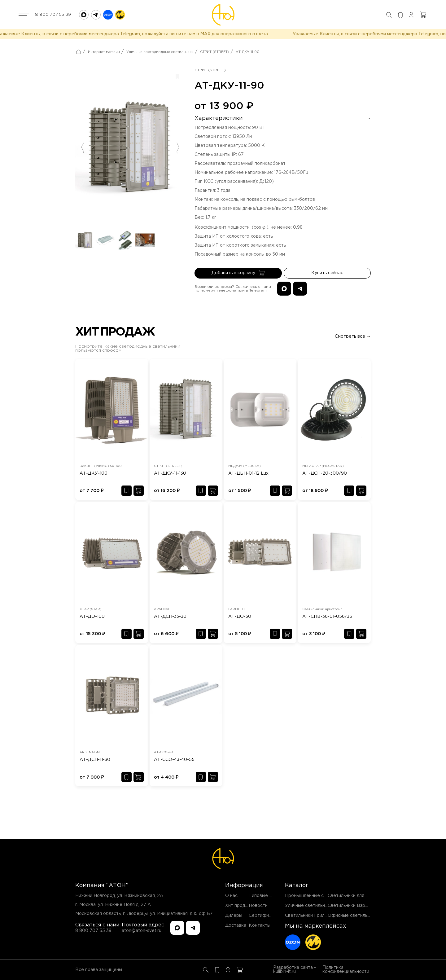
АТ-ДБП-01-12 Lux (248, 473)
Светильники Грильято (310, 916)
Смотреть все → (353, 336)
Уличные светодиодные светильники (160, 52)
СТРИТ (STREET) (215, 52)
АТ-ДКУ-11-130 (170, 473)
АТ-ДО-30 (240, 617)
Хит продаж (238, 906)
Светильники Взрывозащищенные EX (368, 906)
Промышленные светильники (317, 896)
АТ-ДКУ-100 (94, 473)
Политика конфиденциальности (346, 970)
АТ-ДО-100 (92, 617)
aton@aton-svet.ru (142, 931)
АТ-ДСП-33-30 (170, 617)
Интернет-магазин (104, 52)
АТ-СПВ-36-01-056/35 (327, 617)
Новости (258, 906)
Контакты (260, 925)
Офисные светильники (352, 916)
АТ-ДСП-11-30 (95, 760)
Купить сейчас (327, 273)
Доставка (236, 925)
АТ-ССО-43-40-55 (174, 760)
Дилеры (234, 916)
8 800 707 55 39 (53, 15)
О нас (231, 896)
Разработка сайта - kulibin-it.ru (295, 970)
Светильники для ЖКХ (352, 896)
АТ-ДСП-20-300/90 (325, 473)
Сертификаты (264, 916)
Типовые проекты (268, 896)
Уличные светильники (309, 906)
